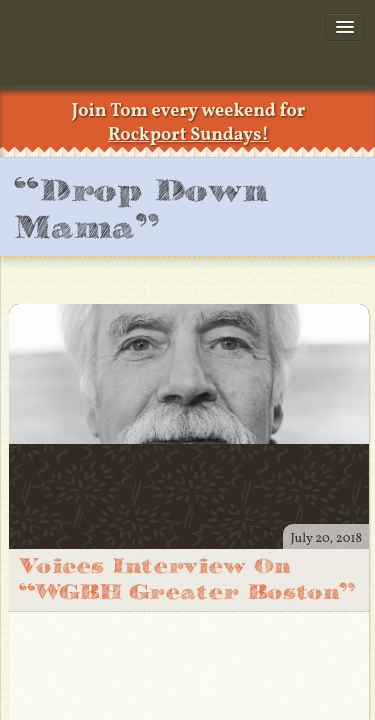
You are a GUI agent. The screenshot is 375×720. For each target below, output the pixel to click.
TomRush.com (125, 60)
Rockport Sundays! (188, 135)
